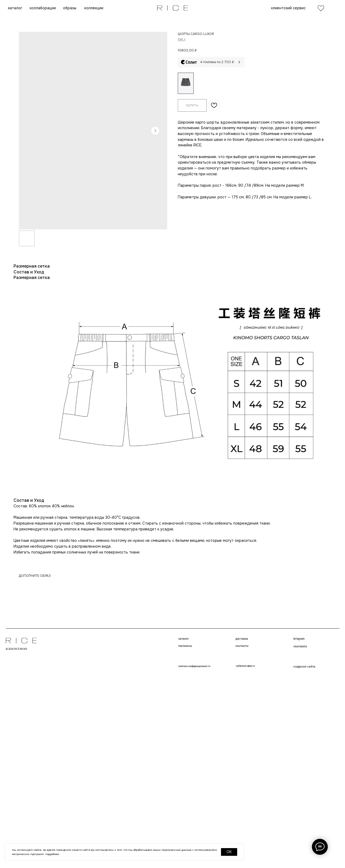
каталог (105, 640)
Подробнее (52, 854)
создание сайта (173, 714)
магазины (106, 649)
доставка (168, 640)
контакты (169, 649)
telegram (167, 674)
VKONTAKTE (169, 684)
